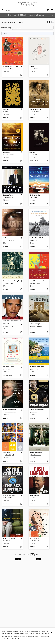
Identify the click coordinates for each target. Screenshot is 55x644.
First (18, 559)
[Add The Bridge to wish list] (21, 333)
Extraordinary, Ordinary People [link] (12, 281)
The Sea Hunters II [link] (9, 495)
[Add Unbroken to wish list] (21, 161)
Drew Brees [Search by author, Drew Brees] (34, 412)
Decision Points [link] (8, 195)
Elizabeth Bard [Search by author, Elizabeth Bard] (35, 541)
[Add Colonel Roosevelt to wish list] (48, 118)
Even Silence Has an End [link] (37, 281)
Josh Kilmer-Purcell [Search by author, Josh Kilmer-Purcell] (36, 455)
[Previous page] (16, 555)
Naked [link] (32, 66)
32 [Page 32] (20, 555)
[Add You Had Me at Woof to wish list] (48, 247)
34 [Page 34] (28, 555)
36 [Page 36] (37, 555)
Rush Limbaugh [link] (35, 495)
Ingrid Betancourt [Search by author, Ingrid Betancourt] (36, 283)
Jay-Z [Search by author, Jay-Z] (6, 112)
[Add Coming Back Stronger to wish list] (48, 418)
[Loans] (48, 11)
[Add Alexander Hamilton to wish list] (21, 418)
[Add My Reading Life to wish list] (48, 204)
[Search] (3, 10)
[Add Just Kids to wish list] (48, 161)
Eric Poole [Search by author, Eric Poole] (7, 541)
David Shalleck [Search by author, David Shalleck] (35, 369)
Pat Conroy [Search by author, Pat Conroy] (34, 198)
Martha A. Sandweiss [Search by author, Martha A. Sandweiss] (37, 326)
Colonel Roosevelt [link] (35, 109)
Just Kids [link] (32, 152)
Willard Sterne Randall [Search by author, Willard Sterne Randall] (11, 412)
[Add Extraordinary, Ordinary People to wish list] (21, 290)
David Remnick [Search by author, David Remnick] (9, 326)
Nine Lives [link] (7, 453)
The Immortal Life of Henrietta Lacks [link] (12, 66)
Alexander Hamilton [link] (9, 410)
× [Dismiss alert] (53, 15)
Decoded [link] (6, 109)
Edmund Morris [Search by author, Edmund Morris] (35, 112)
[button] (49, 23)
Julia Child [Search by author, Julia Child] (8, 369)
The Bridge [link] (7, 324)
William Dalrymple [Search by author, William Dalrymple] (10, 455)
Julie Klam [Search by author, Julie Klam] (34, 240)
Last (39, 559)
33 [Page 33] (24, 555)
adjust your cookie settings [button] (11, 639)
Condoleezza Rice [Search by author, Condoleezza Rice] (9, 283)
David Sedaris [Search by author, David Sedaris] (35, 69)
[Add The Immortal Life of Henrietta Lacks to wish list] (21, 75)
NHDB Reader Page (24, 15)
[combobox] (24, 10)
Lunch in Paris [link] (34, 538)
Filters (5, 33)
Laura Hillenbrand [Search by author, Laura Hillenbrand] (9, 155)
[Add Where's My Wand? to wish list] (21, 547)
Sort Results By (6, 28)
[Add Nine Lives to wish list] (21, 461)
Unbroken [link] (6, 152)
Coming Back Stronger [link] (37, 410)
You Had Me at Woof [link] (36, 238)
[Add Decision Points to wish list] (21, 204)
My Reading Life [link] (35, 195)
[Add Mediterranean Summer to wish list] (48, 375)
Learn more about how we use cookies (35, 636)
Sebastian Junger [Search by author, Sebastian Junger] (9, 240)
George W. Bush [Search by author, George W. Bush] (9, 198)
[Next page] (41, 555)
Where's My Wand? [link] (9, 538)
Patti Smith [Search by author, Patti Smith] (34, 155)
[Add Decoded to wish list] (21, 118)
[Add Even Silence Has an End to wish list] (48, 290)
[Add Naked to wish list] (48, 75)
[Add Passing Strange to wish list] (48, 333)
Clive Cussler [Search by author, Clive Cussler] (8, 498)
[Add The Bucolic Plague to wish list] (48, 461)
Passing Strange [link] (35, 324)
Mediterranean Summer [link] (37, 367)
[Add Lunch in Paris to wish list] (48, 547)
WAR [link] (5, 238)
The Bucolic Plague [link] (36, 453)
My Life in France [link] (9, 367)
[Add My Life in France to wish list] (21, 375)
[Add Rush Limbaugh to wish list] (48, 504)
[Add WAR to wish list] (21, 247)
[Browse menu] (52, 10)
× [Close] (52, 633)
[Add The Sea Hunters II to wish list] (21, 504)
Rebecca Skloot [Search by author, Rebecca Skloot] (9, 69)
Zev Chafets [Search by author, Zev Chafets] (34, 498)
